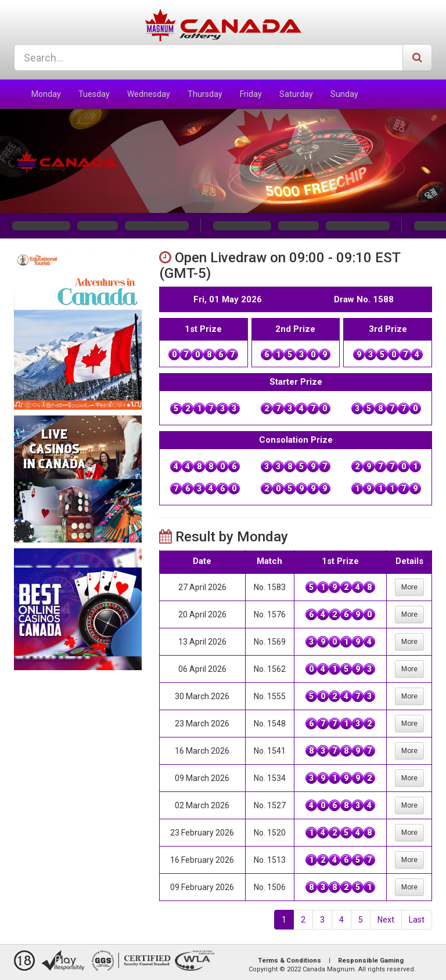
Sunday (344, 94)
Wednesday (149, 94)
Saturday (296, 94)
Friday (251, 94)
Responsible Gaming (371, 961)
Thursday (205, 94)
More (409, 587)
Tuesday (94, 94)
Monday (46, 94)
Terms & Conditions (289, 961)
